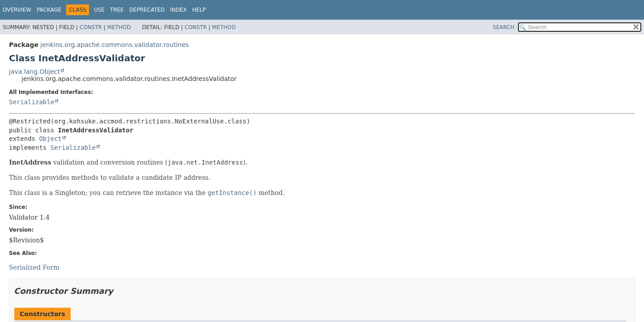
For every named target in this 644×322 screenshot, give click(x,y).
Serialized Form (34, 267)
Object (50, 139)
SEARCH (504, 27)
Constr (91, 27)
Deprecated (147, 10)
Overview (17, 10)
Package (49, 10)
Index (178, 10)
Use (99, 10)
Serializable (32, 102)
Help (199, 10)
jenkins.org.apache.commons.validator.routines (114, 45)
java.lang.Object (34, 72)
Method (119, 27)
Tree (117, 10)
